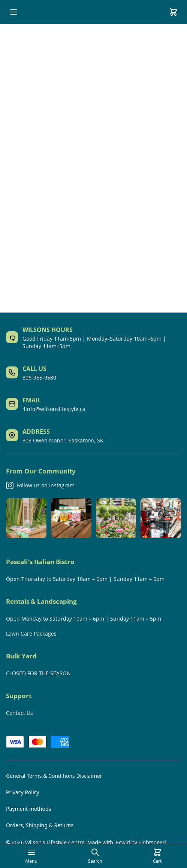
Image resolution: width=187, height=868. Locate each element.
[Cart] (174, 12)
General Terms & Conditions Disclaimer (54, 776)
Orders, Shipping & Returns (40, 825)
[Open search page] (95, 856)
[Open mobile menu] (13, 12)
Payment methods (28, 809)
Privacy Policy (22, 792)
